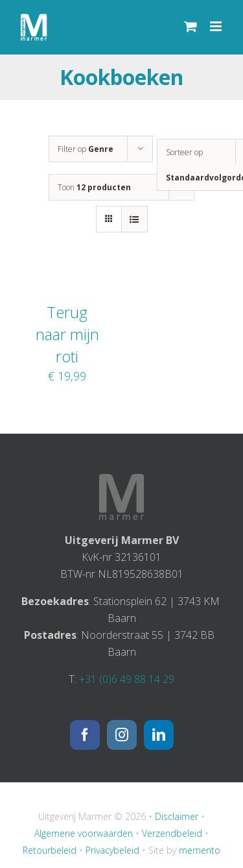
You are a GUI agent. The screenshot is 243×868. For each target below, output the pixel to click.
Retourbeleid (50, 850)
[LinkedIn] (159, 735)
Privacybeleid (112, 850)
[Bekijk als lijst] (134, 219)
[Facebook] (85, 735)
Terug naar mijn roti (67, 334)
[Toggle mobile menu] (217, 26)
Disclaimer (177, 816)
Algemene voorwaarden (84, 833)
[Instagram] (122, 735)
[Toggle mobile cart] (191, 26)
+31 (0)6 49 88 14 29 (127, 679)
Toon (94, 187)
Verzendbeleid (172, 833)
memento (200, 850)
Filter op (86, 149)
